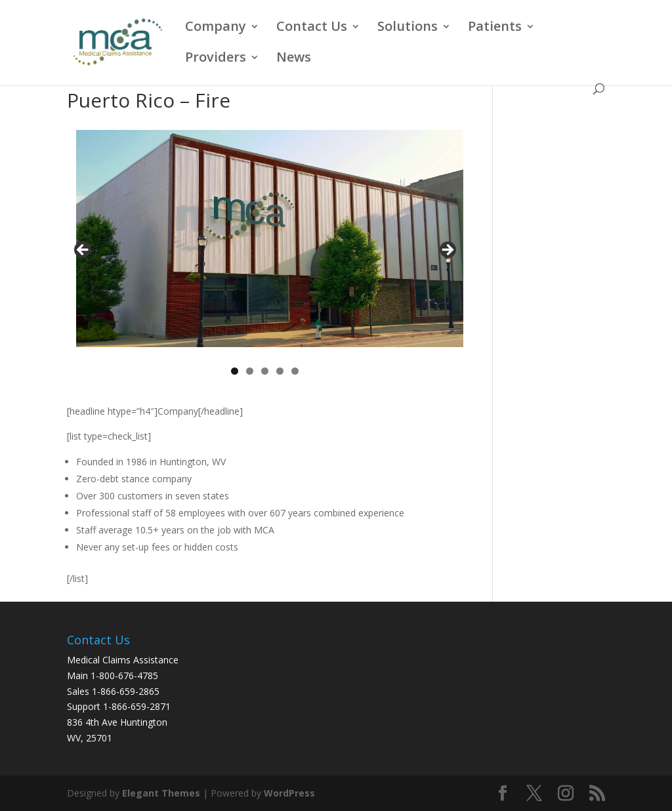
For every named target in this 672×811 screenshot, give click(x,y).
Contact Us (312, 28)
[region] (265, 254)
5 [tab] (295, 371)
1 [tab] (235, 371)
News (294, 59)
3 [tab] (265, 371)
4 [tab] (280, 371)
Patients (495, 28)
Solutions (408, 28)
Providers (216, 59)
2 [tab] (250, 371)
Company (216, 28)
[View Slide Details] (269, 239)
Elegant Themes (161, 793)
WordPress (289, 793)
